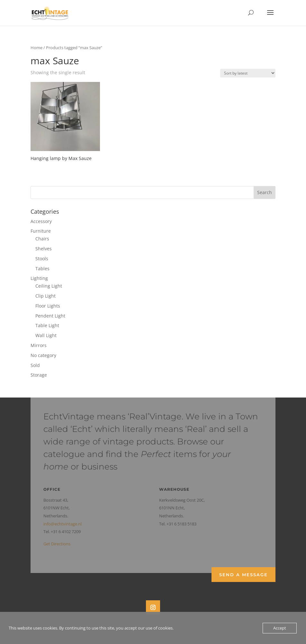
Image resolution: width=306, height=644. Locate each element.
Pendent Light (50, 316)
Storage (39, 375)
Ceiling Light (49, 286)
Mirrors (39, 345)
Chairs (42, 239)
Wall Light (46, 335)
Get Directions (57, 544)
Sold (35, 365)
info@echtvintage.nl (63, 524)
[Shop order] (248, 73)
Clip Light (45, 296)
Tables (42, 268)
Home (36, 48)
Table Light (47, 325)
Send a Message (243, 575)
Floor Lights (48, 306)
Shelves (44, 249)
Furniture (41, 231)
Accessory (41, 221)
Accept (280, 628)
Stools (42, 259)
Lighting (39, 278)
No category (43, 355)
